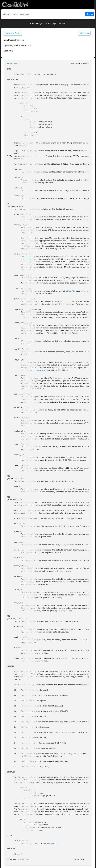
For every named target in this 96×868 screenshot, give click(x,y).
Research (85, 33)
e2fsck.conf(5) (14, 64)
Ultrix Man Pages (13, 33)
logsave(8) (41, 370)
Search (90, 14)
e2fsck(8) (64, 85)
